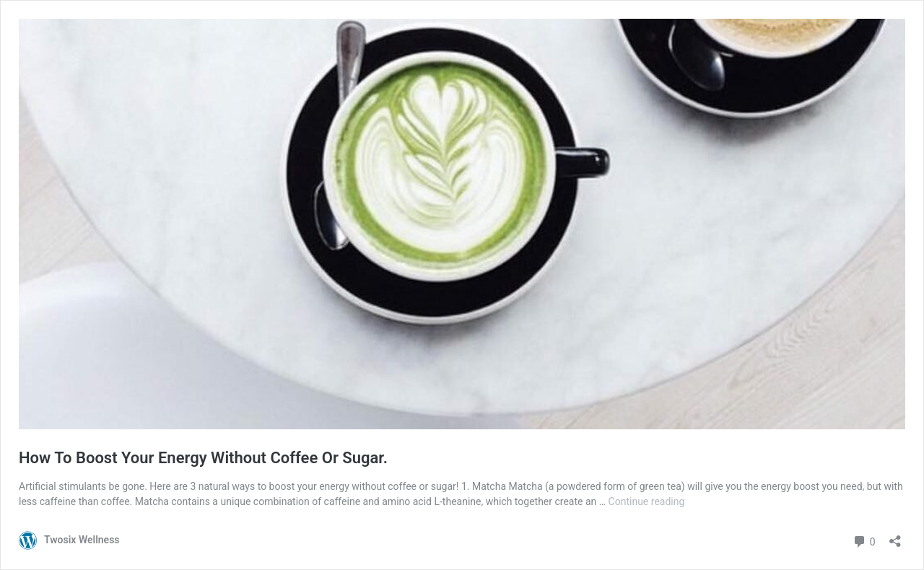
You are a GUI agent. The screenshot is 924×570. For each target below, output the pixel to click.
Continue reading (647, 501)
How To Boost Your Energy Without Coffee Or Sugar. (203, 458)
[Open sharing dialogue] (895, 536)
